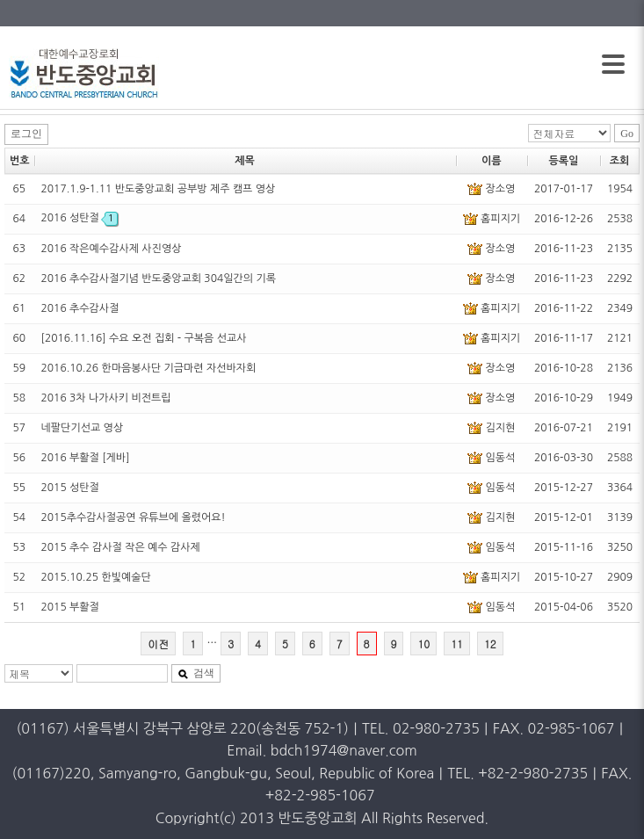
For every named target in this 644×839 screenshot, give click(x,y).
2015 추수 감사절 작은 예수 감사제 (121, 547)
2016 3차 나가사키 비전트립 (106, 398)
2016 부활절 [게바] (86, 458)
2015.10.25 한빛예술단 (96, 577)
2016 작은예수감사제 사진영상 (112, 249)
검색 (196, 673)
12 (490, 644)
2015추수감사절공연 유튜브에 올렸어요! (134, 517)
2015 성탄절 (70, 488)
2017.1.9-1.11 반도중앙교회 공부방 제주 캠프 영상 (159, 189)
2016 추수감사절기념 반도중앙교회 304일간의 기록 (159, 278)
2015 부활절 (70, 607)
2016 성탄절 (80, 218)
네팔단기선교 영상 (83, 428)
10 (423, 644)
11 (457, 644)
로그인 (26, 134)
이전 (158, 644)
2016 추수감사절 (80, 308)
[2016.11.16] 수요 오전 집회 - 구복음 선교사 (144, 338)
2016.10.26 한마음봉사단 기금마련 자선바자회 (149, 368)
